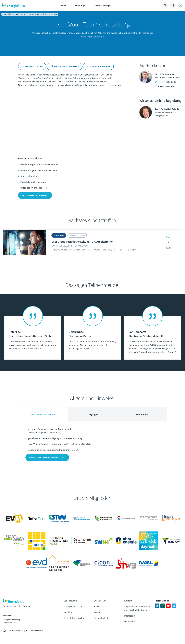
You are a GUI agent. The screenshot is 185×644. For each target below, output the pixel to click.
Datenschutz (130, 621)
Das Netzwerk (70, 601)
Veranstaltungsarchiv (74, 618)
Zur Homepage (22, 5)
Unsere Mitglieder (32, 66)
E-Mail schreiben (164, 86)
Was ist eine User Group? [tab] (43, 414)
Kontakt (128, 601)
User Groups (21, 14)
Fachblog (68, 612)
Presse (97, 612)
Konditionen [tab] (142, 414)
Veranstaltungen (103, 5)
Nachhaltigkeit (101, 618)
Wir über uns (100, 601)
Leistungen (81, 5)
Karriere (98, 606)
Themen (62, 5)
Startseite (7, 14)
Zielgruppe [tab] (92, 414)
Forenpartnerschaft (73, 606)
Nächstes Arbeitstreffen (65, 66)
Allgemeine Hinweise (98, 66)
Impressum (130, 616)
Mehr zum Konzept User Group (46, 457)
